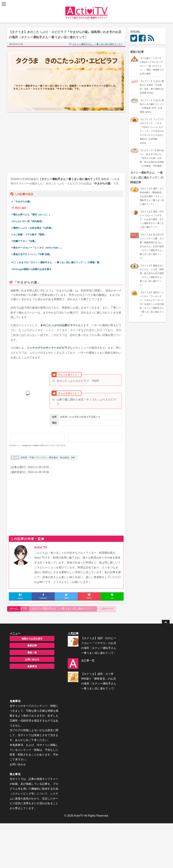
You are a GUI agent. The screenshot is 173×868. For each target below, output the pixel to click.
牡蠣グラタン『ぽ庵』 (25, 241)
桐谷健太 (54, 458)
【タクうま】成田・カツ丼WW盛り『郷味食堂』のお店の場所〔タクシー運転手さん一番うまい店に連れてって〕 (92, 687)
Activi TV (41, 547)
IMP (73, 458)
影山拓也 (65, 458)
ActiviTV (79, 758)
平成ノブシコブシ (38, 458)
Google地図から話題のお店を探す (33, 269)
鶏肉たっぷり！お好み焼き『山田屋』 (33, 228)
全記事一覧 (83, 665)
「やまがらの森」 (23, 202)
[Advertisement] (37, 142)
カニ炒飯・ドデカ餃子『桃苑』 (30, 235)
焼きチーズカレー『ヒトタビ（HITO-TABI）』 (38, 248)
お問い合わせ (30, 659)
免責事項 (30, 666)
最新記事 (30, 646)
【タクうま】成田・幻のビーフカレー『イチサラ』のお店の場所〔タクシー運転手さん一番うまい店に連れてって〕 (92, 648)
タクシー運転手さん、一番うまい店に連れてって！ (98, 44)
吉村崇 (24, 458)
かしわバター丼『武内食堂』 (29, 221)
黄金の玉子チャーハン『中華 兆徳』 (33, 254)
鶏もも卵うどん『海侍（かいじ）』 (32, 215)
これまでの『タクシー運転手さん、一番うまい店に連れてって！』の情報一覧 (56, 262)
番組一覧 (30, 652)
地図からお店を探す (30, 639)
